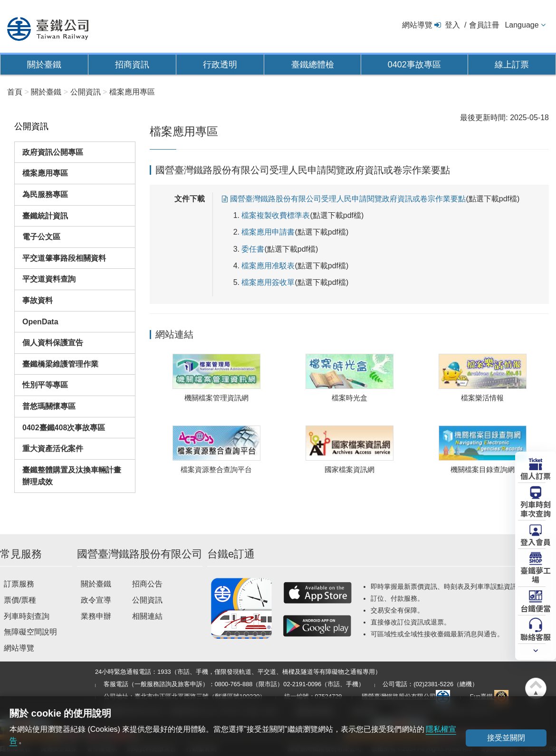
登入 (452, 25)
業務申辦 (96, 616)
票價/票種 (20, 600)
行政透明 (220, 65)
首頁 (15, 92)
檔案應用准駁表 (268, 266)
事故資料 (38, 300)
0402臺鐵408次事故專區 (64, 428)
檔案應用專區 (45, 173)
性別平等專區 (45, 385)
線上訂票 (512, 65)
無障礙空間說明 (30, 632)
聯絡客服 (536, 636)
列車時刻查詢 (27, 616)
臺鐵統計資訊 (45, 216)
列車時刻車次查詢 (536, 508)
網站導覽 (417, 25)
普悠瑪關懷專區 (49, 406)
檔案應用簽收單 (268, 282)
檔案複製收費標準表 (276, 215)
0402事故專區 (414, 65)
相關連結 (147, 616)
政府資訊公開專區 (53, 152)
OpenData (40, 322)
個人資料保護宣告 (53, 343)
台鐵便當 (536, 608)
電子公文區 (41, 237)
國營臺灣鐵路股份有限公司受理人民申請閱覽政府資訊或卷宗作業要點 (348, 199)
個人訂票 (536, 475)
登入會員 (536, 541)
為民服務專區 (45, 194)
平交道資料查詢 (49, 279)
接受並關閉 (506, 738)
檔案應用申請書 (268, 232)
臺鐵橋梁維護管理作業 (60, 364)
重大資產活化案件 (53, 449)
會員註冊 (484, 25)
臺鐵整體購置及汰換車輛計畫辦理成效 (72, 476)
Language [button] (522, 25)
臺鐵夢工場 (536, 574)
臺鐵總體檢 (313, 65)
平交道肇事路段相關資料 (64, 258)
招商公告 (147, 584)
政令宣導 (96, 600)
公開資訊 (147, 600)
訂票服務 (19, 584)
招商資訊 (132, 65)
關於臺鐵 (44, 65)
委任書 (253, 249)
